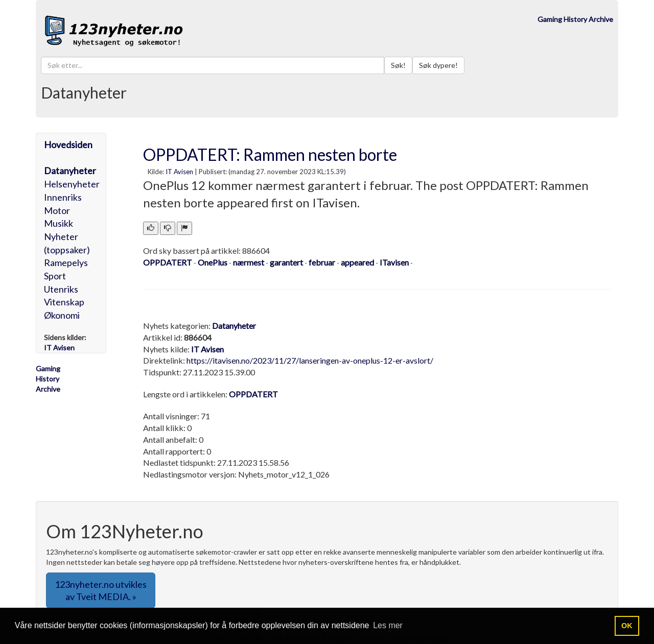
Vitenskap (64, 302)
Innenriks (63, 197)
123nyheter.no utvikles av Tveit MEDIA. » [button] (101, 590)
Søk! (398, 65)
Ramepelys (66, 263)
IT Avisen (179, 172)
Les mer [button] (388, 625)
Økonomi (62, 315)
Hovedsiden (68, 145)
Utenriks (61, 289)
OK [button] (627, 626)
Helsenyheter (72, 184)
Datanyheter (70, 171)
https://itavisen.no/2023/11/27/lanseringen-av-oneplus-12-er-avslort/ (310, 360)
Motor (57, 210)
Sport (55, 276)
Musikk (59, 223)
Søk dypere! (438, 65)
